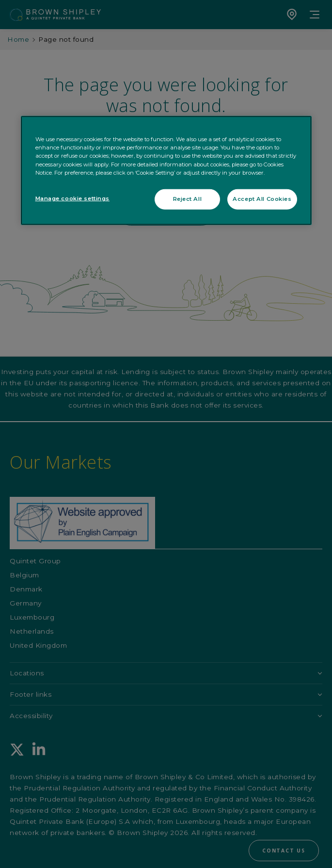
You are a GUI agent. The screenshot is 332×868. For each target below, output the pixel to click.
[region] (166, 171)
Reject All (188, 198)
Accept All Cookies (262, 198)
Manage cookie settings (73, 198)
